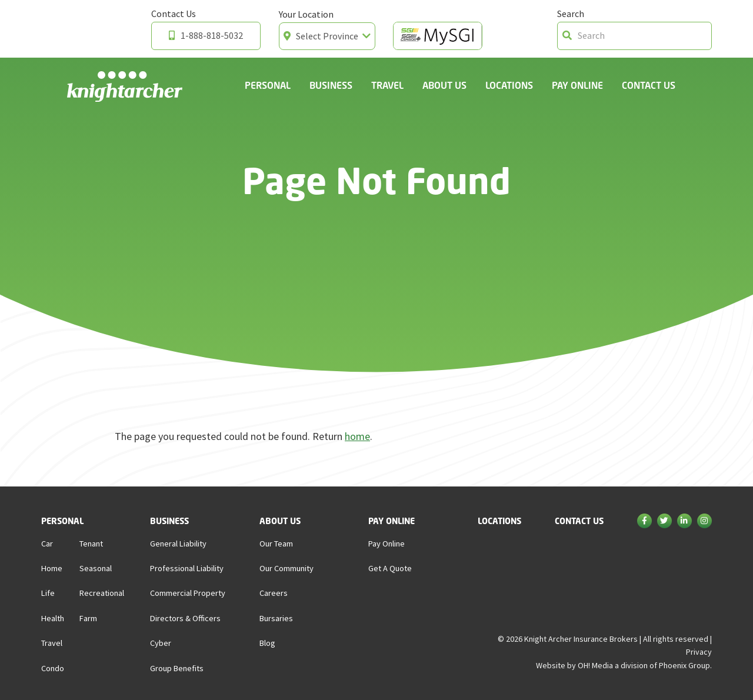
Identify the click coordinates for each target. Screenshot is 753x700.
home (357, 436)
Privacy (699, 652)
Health (53, 618)
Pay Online (577, 85)
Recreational (102, 593)
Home (52, 568)
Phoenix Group (684, 665)
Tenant (91, 544)
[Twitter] (664, 521)
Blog (267, 643)
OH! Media (595, 665)
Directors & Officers (185, 618)
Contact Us (649, 85)
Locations (509, 85)
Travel (387, 85)
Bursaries (276, 618)
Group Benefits (177, 668)
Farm (88, 618)
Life (48, 593)
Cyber (161, 643)
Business (331, 85)
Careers (274, 593)
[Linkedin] (684, 521)
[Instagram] (704, 521)
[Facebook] (644, 521)
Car (47, 544)
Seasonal (96, 568)
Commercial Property (188, 593)
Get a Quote (390, 568)
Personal (268, 85)
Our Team (276, 544)
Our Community (286, 568)
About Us (444, 85)
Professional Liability (187, 568)
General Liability (178, 544)
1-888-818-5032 (206, 35)
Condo (53, 668)
